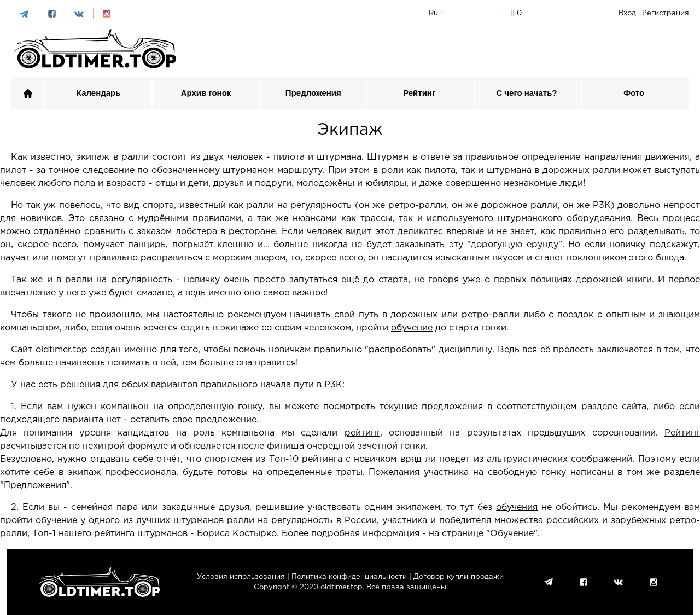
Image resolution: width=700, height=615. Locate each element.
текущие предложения (431, 407)
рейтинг (362, 433)
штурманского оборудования (564, 219)
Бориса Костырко (237, 534)
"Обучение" (512, 534)
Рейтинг (419, 93)
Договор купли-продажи (459, 577)
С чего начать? (526, 93)
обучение (412, 328)
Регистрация (666, 13)
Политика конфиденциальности (349, 577)
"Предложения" (35, 486)
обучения (517, 507)
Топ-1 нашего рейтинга (83, 534)
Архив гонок (206, 93)
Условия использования (241, 577)
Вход (627, 13)
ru (433, 13)
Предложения (313, 93)
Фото (634, 93)
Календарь (99, 93)
